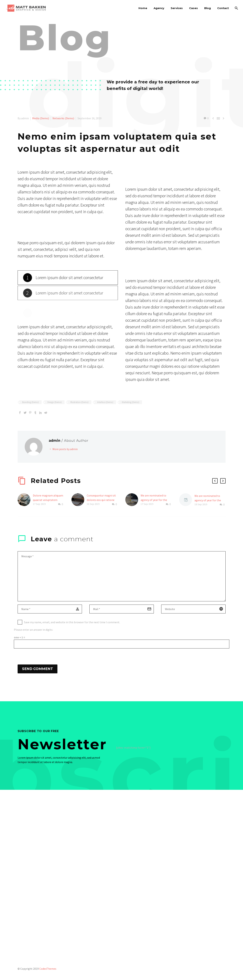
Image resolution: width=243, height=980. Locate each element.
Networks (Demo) (63, 118)
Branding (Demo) (30, 402)
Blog (208, 8)
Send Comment (38, 669)
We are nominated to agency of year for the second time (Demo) (154, 500)
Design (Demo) (55, 402)
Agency (159, 8)
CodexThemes (48, 969)
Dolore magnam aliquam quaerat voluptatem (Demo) (48, 500)
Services (177, 8)
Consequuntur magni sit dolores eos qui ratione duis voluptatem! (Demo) (102, 500)
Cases (193, 8)
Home (143, 8)
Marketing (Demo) (131, 402)
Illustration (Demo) (79, 402)
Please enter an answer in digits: (33, 630)
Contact (223, 8)
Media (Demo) (41, 118)
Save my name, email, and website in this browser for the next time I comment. (72, 622)
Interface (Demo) (105, 402)
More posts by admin (65, 449)
